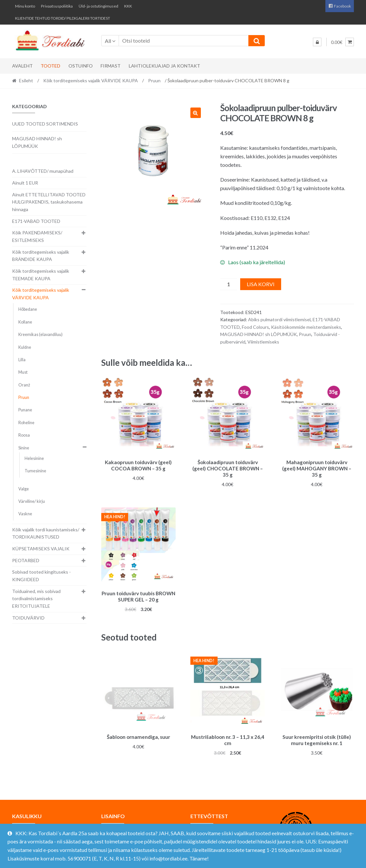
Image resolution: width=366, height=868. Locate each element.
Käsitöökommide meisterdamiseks (306, 327)
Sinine (24, 448)
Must (23, 372)
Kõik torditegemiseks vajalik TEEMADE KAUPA (41, 275)
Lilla (22, 360)
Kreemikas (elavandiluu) (40, 335)
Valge (24, 489)
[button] (196, 113)
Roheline (26, 423)
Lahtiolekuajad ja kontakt (164, 66)
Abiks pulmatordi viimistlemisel (279, 319)
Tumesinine (35, 471)
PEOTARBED (26, 560)
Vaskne (25, 514)
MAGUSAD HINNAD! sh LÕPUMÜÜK (259, 334)
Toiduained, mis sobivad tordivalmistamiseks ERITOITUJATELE (36, 599)
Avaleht (22, 66)
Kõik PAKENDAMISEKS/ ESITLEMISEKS (37, 236)
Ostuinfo (81, 66)
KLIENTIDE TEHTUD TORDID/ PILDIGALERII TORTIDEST (63, 18)
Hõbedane (28, 309)
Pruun (154, 80)
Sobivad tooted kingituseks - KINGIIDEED (41, 576)
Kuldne (25, 347)
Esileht (26, 80)
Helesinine (34, 458)
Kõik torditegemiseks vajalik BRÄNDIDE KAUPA (41, 256)
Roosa (24, 435)
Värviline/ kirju (32, 501)
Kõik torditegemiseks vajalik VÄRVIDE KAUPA (91, 80)
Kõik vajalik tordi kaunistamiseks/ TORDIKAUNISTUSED (46, 533)
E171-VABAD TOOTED (36, 221)
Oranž (24, 385)
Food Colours (255, 327)
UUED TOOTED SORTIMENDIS (45, 124)
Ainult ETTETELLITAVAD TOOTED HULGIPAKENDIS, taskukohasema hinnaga (49, 202)
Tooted (50, 66)
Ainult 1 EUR (25, 183)
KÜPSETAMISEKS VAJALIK (41, 549)
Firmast (111, 66)
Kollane (25, 322)
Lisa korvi (261, 284)
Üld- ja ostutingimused (98, 6)
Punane (25, 410)
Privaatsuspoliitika (57, 6)
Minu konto (25, 6)
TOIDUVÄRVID (28, 618)
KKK (128, 6)
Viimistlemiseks (263, 342)
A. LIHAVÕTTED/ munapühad (43, 171)
